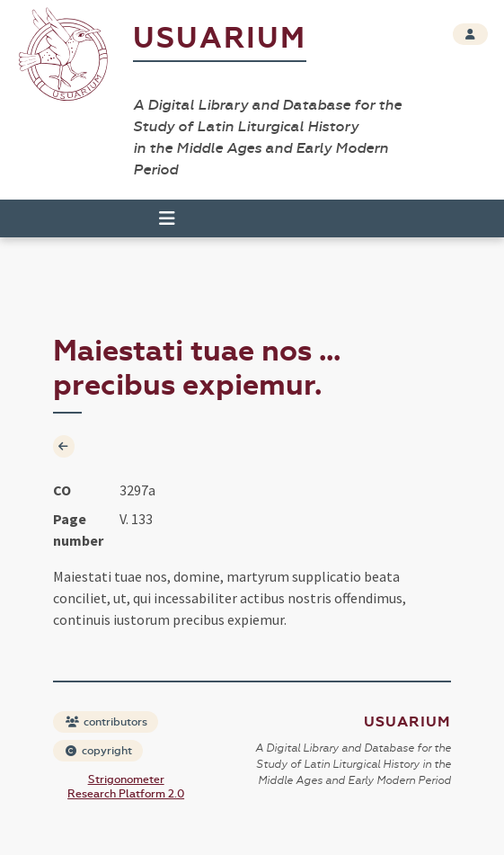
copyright (99, 751)
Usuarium (220, 38)
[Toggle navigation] (167, 218)
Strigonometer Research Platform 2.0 (126, 787)
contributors (106, 722)
